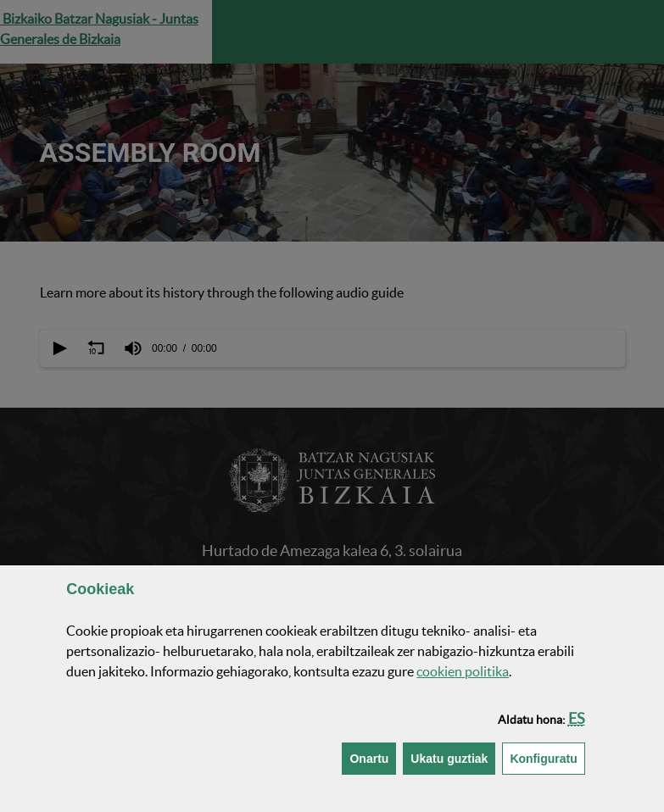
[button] (577, 718)
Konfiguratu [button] (547, 757)
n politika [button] (463, 671)
